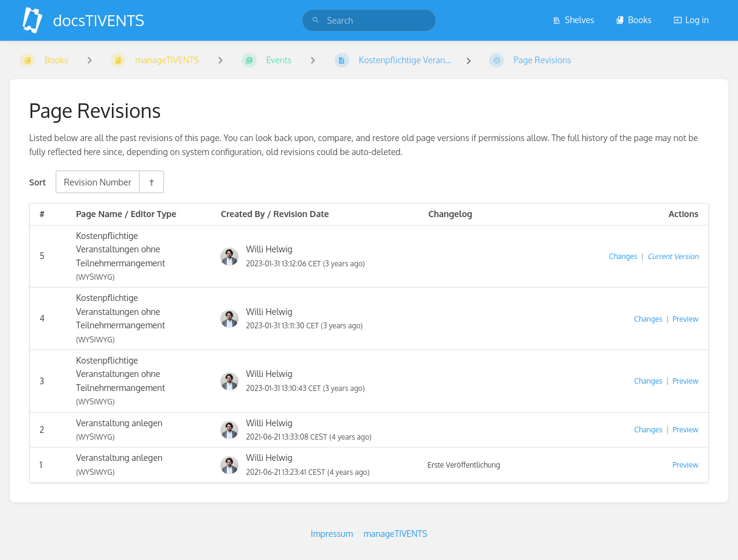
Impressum (332, 534)
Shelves (573, 20)
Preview (686, 319)
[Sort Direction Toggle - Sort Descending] (151, 182)
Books (634, 20)
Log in (691, 20)
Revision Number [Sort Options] (98, 182)
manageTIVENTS (396, 534)
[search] (369, 20)
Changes (623, 256)
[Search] (316, 20)
